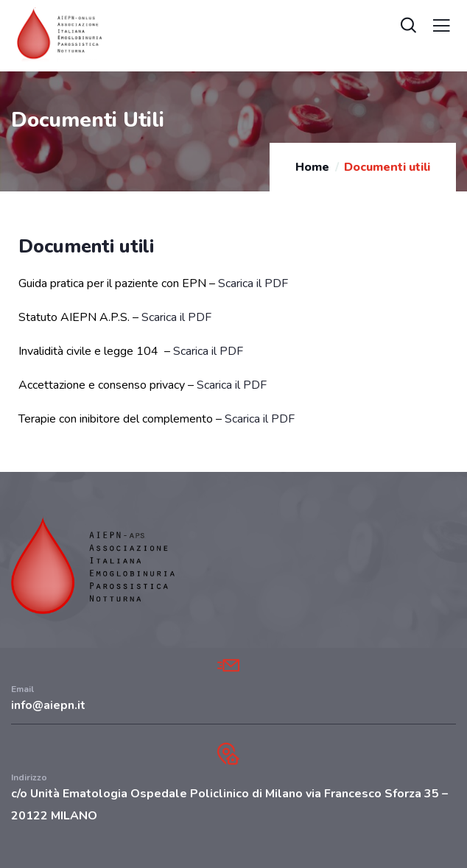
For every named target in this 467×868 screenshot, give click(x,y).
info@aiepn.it (48, 705)
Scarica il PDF (253, 283)
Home (312, 167)
